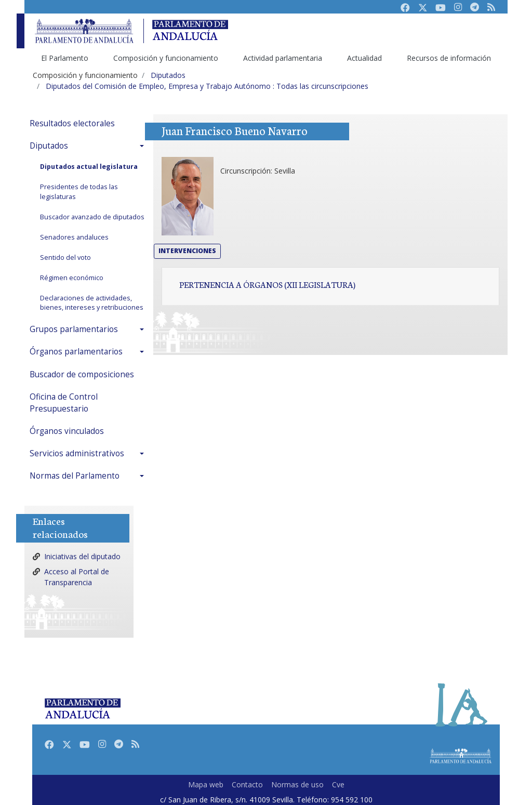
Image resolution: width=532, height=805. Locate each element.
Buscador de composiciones (82, 374)
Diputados (49, 146)
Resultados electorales (72, 123)
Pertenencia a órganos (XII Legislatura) (267, 284)
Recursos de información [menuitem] (449, 58)
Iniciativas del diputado (82, 556)
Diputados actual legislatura (89, 167)
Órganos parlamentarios (76, 352)
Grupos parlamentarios (74, 329)
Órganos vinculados (67, 431)
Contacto (247, 784)
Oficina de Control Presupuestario (64, 403)
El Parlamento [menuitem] (65, 58)
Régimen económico (72, 278)
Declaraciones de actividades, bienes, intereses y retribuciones (92, 303)
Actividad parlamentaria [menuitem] (283, 58)
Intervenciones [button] (187, 251)
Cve (338, 784)
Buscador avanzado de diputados (92, 217)
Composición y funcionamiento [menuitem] (166, 58)
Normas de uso (297, 784)
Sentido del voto (65, 258)
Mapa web (206, 784)
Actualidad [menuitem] (364, 58)
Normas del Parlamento (75, 476)
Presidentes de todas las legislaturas (79, 192)
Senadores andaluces (74, 237)
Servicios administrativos (77, 453)
